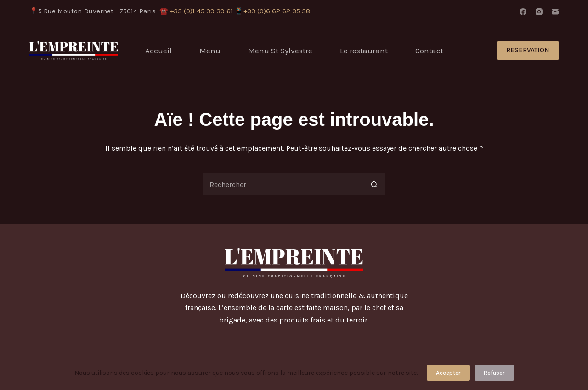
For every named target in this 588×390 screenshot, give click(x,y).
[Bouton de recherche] (374, 184)
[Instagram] (539, 12)
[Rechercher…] (283, 184)
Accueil (158, 51)
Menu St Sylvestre (280, 51)
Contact (429, 51)
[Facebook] (523, 12)
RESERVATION (528, 50)
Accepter (448, 373)
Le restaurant (364, 51)
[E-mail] (555, 12)
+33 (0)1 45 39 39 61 (201, 11)
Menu (210, 51)
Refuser (494, 373)
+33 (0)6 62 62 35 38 (277, 11)
